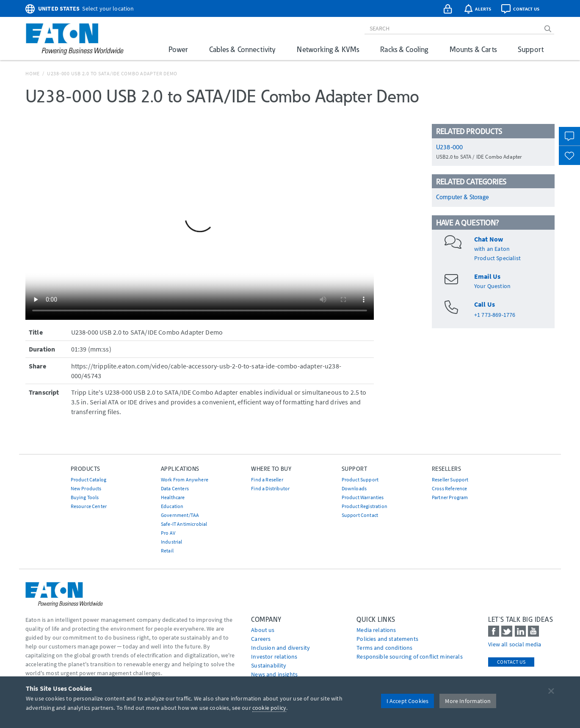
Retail (167, 551)
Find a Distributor (270, 488)
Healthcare (173, 497)
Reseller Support (450, 479)
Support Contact (360, 515)
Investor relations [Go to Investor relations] (274, 657)
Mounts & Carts (473, 49)
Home (33, 73)
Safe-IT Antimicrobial (184, 524)
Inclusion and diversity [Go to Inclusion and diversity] (280, 648)
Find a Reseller (267, 479)
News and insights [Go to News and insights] (274, 674)
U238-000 (449, 147)
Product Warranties (363, 497)
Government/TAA (180, 515)
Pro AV (168, 533)
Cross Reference (449, 488)
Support (531, 49)
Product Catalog (88, 479)
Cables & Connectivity (242, 49)
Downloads (354, 488)
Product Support (360, 479)
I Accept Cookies (408, 701)
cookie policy (269, 708)
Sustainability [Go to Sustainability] (269, 665)
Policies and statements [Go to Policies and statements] (387, 639)
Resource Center (89, 506)
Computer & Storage (463, 197)
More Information (468, 701)
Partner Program (450, 497)
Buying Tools (85, 497)
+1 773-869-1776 (495, 315)
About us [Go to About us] (263, 630)
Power (178, 49)
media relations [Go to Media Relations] (376, 630)
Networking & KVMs (328, 49)
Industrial (172, 542)
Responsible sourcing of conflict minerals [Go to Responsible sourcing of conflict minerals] (410, 657)
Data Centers (175, 488)
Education (172, 506)
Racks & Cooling (404, 49)
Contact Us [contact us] (511, 662)
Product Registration (365, 506)
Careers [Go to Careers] (261, 639)
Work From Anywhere (185, 479)
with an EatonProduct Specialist (497, 249)
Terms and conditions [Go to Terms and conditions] (384, 648)
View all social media (515, 644)
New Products (86, 488)
